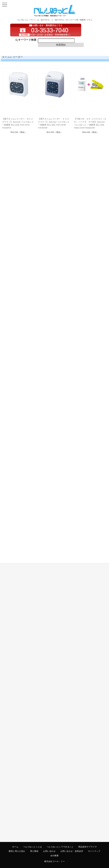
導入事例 (34, 851)
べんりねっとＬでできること (60, 847)
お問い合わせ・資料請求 (72, 851)
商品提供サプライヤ (88, 847)
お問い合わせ (49, 851)
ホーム (15, 847)
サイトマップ (94, 851)
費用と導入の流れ (17, 851)
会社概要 (54, 856)
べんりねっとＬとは (33, 847)
